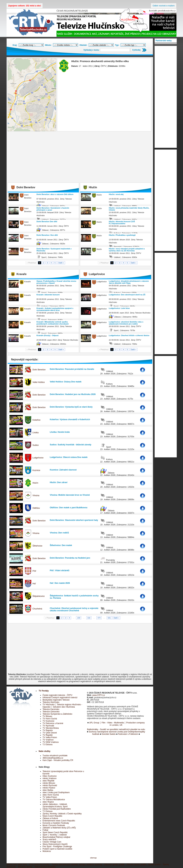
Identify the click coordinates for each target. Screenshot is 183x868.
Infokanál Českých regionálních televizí (60, 698)
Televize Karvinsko (51, 709)
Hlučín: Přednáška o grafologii (122, 235)
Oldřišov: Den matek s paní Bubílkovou (69, 508)
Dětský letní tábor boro (17, 864)
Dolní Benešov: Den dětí (47, 235)
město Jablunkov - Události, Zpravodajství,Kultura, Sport (55, 805)
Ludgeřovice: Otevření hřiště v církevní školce (129, 335)
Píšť (34, 571)
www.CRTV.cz (99, 695)
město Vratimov (50, 778)
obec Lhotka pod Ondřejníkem (56, 792)
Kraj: (15, 45)
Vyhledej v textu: (91, 50)
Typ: (117, 45)
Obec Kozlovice (50, 776)
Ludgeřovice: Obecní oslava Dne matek (69, 457)
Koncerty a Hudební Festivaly (56, 823)
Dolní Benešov (39, 370)
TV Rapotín (48, 730)
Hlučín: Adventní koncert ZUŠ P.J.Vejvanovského (122, 222)
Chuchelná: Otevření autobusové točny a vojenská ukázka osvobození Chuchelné (74, 609)
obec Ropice (48, 802)
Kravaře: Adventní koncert (48, 295)
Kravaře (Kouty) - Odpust (48, 335)
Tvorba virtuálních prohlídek (55, 756)
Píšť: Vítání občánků (60, 571)
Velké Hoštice (39, 382)
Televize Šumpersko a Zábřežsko (57, 714)
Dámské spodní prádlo (114, 864)
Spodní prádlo (154, 864)
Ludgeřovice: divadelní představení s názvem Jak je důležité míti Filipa (129, 282)
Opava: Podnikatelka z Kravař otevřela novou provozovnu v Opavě (56, 282)
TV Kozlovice (48, 721)
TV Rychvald (48, 726)
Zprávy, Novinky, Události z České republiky (62, 814)
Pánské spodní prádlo (137, 864)
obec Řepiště (48, 781)
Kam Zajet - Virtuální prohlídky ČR (58, 760)
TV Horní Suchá (50, 719)
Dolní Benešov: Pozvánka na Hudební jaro (70, 558)
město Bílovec (49, 783)
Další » (61, 263)
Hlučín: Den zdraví (59, 482)
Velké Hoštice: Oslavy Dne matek (66, 382)
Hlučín (35, 483)
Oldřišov (36, 508)
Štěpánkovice (39, 596)
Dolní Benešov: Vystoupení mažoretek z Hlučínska (54, 250)
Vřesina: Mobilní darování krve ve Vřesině (70, 495)
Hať (34, 584)
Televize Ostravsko (51, 712)
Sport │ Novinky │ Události (55, 835)
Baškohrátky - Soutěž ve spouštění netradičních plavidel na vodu (116, 729)
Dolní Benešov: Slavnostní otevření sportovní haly (74, 520)
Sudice (36, 445)
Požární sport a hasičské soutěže (57, 849)
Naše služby (44, 751)
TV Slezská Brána (51, 728)
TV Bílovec (47, 716)
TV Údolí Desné (50, 733)
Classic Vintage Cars (52, 842)
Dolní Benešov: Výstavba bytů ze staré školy (71, 407)
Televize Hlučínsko (51, 702)
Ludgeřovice (38, 458)
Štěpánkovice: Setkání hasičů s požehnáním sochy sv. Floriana (74, 597)
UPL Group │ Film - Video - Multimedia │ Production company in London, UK (117, 724)
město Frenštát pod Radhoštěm (57, 809)
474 (99, 618)
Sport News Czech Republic (55, 832)
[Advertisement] (80, 157)
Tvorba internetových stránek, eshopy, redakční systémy (77, 864)
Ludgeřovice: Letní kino (119, 308)
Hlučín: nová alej (116, 194)
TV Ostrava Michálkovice (54, 800)
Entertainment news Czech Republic (59, 821)
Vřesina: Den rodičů (59, 533)
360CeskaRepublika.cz (53, 758)
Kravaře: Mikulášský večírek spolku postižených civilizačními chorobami (53, 323)
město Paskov (49, 788)
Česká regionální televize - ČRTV (57, 695)
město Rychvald (50, 785)
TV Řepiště (48, 735)
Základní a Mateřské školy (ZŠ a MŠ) (59, 828)
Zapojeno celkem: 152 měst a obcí (25, 6)
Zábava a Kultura (50, 818)
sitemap (93, 858)
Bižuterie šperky (25, 867)
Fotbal (45, 830)
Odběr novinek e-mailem (164, 6)
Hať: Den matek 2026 (60, 583)
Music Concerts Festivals (54, 825)
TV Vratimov (48, 740)
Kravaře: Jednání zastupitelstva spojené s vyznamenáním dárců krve (55, 309)
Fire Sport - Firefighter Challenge (57, 847)
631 (109, 618)
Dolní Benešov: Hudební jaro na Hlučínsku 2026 (73, 394)
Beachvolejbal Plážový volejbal (56, 837)
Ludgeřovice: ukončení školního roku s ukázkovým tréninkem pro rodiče (126, 323)
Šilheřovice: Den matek (61, 545)
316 (89, 618)
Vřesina (36, 495)
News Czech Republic (52, 816)
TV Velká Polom (50, 737)
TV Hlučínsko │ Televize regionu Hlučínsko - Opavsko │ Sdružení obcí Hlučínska (62, 706)
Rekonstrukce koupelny (45, 867)
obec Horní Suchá (51, 795)
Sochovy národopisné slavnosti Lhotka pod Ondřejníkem (114, 732)
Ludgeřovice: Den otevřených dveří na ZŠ (127, 295)
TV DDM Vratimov (51, 742)
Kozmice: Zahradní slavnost (63, 470)
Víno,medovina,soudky (39, 864)
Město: (48, 45)
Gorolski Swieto (109, 734)
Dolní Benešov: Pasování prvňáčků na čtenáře (72, 369)
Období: (83, 45)
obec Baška (48, 790)
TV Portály (44, 691)
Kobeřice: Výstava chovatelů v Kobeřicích (70, 419)
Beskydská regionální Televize (56, 700)
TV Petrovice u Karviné (53, 723)
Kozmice (36, 470)
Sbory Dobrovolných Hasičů (55, 844)
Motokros (47, 851)
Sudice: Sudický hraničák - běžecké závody (71, 445)
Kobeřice (36, 420)
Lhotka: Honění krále (60, 432)
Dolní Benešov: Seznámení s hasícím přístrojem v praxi (53, 209)
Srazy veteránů (49, 839)
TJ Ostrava (48, 745)
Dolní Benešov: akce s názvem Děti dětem (55, 194)
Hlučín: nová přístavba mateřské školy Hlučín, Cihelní (129, 209)
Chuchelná (37, 609)
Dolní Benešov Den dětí (47, 221)
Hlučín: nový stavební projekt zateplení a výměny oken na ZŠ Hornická (127, 250)
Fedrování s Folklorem (128, 734)
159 (79, 618)
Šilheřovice (37, 546)
